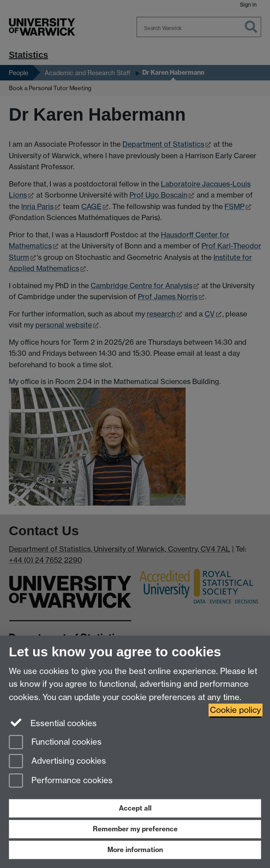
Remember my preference (135, 829)
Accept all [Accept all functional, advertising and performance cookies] (135, 808)
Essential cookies (53, 723)
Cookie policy (236, 710)
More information (135, 850)
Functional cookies (55, 743)
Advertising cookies (57, 762)
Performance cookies (61, 781)
